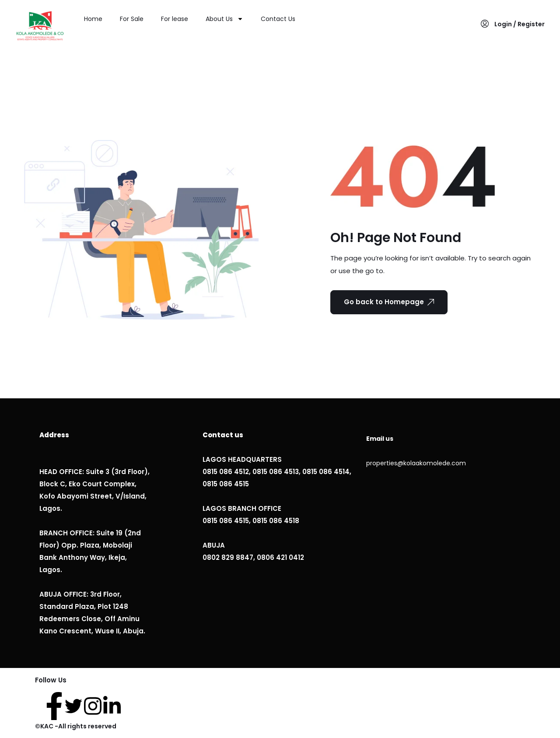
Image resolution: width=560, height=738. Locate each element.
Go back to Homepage (389, 302)
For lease (175, 19)
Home (93, 19)
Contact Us (278, 19)
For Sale (132, 19)
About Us (224, 19)
